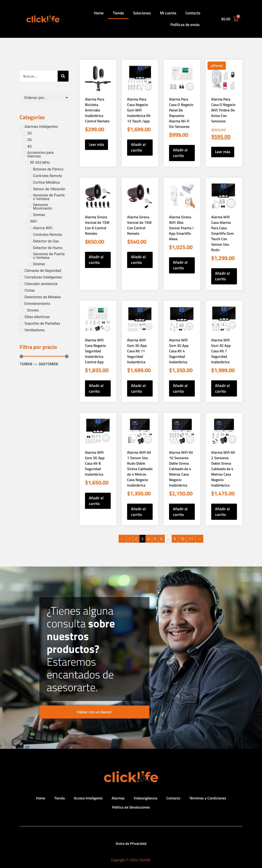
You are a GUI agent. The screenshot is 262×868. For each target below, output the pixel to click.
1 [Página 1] (130, 539)
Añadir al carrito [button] (138, 147)
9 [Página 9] (175, 539)
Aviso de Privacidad (131, 843)
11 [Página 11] (191, 539)
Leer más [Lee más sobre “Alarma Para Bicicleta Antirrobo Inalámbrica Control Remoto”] (96, 144)
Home (99, 13)
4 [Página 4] (149, 539)
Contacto (193, 13)
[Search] (63, 76)
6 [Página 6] (162, 539)
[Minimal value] (44, 356)
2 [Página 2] (136, 539)
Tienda (118, 13)
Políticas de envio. (185, 25)
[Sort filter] (44, 98)
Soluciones (142, 13)
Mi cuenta (168, 13)
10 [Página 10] (182, 539)
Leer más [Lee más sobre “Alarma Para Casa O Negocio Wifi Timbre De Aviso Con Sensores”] (223, 152)
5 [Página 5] (155, 539)
